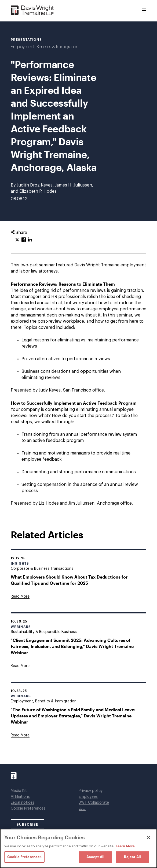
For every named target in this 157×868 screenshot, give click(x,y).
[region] (78, 848)
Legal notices (23, 803)
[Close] (148, 837)
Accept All (95, 857)
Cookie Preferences (28, 809)
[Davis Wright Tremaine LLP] (32, 11)
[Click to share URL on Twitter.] (17, 240)
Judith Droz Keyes (35, 185)
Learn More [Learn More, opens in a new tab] (125, 846)
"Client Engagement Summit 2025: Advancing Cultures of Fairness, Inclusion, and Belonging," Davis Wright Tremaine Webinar (72, 646)
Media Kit (19, 791)
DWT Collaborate (94, 803)
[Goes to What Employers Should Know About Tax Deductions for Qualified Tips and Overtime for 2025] (20, 597)
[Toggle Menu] (144, 11)
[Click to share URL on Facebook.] (24, 240)
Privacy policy (91, 791)
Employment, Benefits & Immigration (45, 47)
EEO (82, 809)
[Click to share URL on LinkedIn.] (30, 240)
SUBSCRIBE (28, 824)
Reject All (132, 857)
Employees (88, 797)
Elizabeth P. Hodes (38, 191)
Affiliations (20, 797)
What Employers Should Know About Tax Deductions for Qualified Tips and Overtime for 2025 (69, 580)
